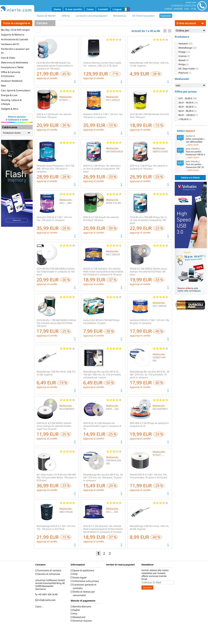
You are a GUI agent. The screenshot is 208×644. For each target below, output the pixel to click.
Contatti (103, 9)
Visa (74, 614)
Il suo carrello (74, 9)
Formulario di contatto (49, 570)
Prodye (182, 52)
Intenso (182, 56)
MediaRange (186, 48)
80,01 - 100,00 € (186, 115)
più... (40, 606)
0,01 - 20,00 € (186, 98)
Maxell (182, 60)
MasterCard (79, 617)
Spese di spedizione (83, 570)
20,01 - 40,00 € (186, 103)
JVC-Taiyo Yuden (186, 69)
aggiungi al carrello (47, 78)
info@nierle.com (46, 600)
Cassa (90, 9)
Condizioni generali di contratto (84, 586)
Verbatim (184, 44)
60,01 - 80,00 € (186, 111)
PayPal (76, 610)
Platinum (183, 73)
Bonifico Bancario (81, 606)
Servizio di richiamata (48, 574)
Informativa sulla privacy (85, 581)
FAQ (75, 574)
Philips (182, 64)
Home (57, 9)
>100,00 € (183, 119)
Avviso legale (79, 578)
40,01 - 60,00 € (186, 107)
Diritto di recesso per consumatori (83, 593)
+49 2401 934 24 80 (47, 594)
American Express (82, 621)
